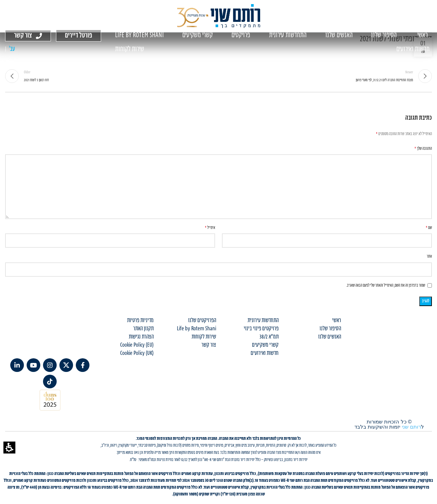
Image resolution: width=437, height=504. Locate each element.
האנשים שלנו (330, 337)
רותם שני (411, 427)
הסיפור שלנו (330, 329)
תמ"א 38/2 (269, 337)
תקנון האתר (143, 329)
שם (429, 228)
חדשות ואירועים (265, 353)
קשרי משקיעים (265, 345)
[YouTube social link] (33, 365)
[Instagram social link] (50, 365)
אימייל (210, 228)
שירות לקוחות (204, 337)
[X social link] (66, 365)
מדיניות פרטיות (140, 320)
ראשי (337, 320)
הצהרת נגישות (141, 337)
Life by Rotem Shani (196, 329)
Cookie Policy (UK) (137, 353)
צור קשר (209, 345)
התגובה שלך (423, 149)
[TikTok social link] (50, 381)
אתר (429, 256)
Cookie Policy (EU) (137, 345)
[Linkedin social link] (17, 365)
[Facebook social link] (83, 365)
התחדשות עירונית (263, 320)
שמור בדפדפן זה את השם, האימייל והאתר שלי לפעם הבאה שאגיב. (386, 285)
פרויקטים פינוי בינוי (261, 329)
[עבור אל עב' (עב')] (12, 49)
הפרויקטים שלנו (202, 320)
